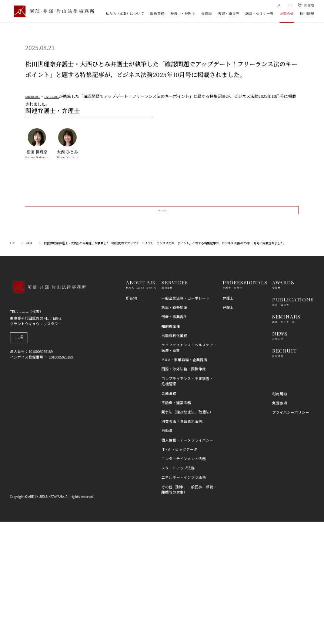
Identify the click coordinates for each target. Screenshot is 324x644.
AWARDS (283, 404)
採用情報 (307, 13)
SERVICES (175, 404)
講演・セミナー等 (259, 13)
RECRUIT (285, 472)
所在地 (131, 420)
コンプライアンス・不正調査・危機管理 (187, 503)
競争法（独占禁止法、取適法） (187, 534)
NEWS (280, 455)
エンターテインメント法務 (184, 581)
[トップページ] (52, 11)
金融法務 (169, 515)
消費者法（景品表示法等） (184, 544)
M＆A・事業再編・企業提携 (184, 482)
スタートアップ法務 (178, 590)
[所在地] (305, 5)
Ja (278, 5)
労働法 (167, 553)
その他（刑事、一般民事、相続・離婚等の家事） (189, 612)
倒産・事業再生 (174, 439)
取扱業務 (157, 13)
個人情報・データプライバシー (187, 562)
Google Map (36, 463)
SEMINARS (286, 438)
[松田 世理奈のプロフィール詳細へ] (37, 254)
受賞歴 (206, 13)
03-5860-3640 (30, 434)
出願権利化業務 (174, 458)
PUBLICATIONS (293, 421)
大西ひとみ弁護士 (78, 96)
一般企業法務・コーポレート (186, 420)
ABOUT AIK (141, 404)
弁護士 (228, 420)
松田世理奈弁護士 (41, 96)
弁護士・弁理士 (183, 13)
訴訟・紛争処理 (174, 430)
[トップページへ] (48, 416)
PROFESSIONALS (245, 404)
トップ (14, 365)
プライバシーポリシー (291, 534)
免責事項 (280, 525)
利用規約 (280, 516)
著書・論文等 (228, 13)
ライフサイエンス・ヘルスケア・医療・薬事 (189, 470)
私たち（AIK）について (125, 13)
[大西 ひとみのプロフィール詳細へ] (67, 254)
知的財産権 (171, 448)
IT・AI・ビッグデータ (179, 571)
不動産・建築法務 (176, 525)
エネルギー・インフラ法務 (184, 600)
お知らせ (287, 13)
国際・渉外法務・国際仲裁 (184, 491)
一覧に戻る (162, 326)
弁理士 (228, 430)
